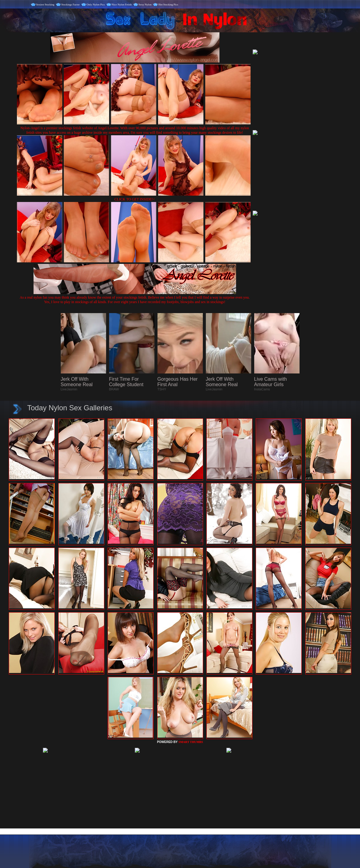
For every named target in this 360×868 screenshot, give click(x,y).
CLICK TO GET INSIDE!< (135, 199)
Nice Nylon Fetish (122, 5)
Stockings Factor (71, 5)
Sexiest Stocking (45, 5)
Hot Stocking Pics (168, 5)
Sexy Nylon (145, 5)
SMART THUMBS (191, 742)
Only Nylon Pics (96, 5)
